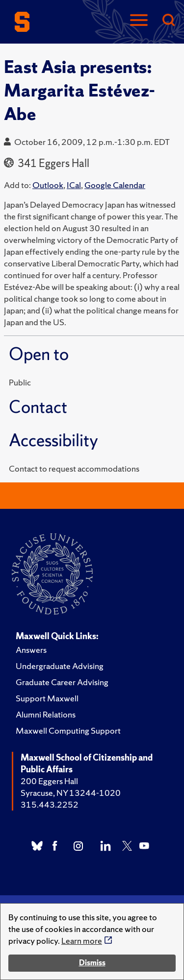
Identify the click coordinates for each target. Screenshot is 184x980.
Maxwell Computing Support (68, 730)
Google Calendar (115, 185)
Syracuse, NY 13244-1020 (71, 793)
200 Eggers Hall (49, 781)
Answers (31, 650)
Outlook (48, 185)
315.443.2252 (50, 804)
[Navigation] (139, 21)
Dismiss (92, 963)
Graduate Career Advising (62, 682)
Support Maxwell (47, 698)
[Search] (168, 21)
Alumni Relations (46, 714)
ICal (74, 185)
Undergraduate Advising (60, 666)
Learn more (82, 941)
